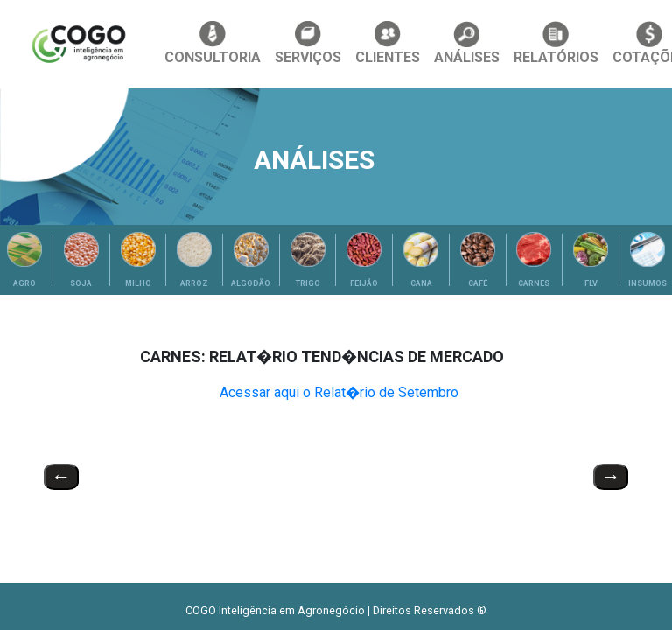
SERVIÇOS (308, 43)
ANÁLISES (467, 43)
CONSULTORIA (213, 43)
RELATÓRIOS (556, 43)
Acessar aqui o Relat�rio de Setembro (339, 392)
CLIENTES (388, 43)
